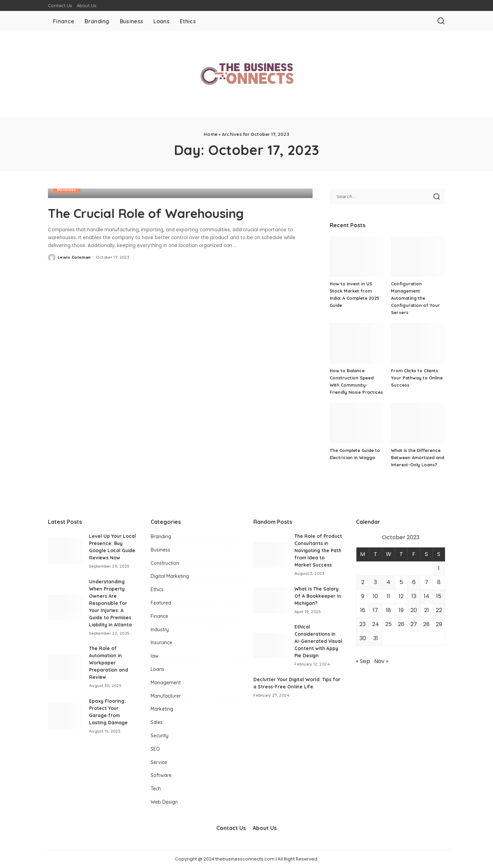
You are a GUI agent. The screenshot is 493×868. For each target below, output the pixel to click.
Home (211, 134)
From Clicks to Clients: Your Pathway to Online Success (417, 378)
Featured (161, 603)
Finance (159, 616)
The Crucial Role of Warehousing (157, 213)
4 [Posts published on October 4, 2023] (388, 582)
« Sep (363, 661)
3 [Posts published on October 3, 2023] (375, 582)
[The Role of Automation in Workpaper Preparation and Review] (65, 667)
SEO (155, 749)
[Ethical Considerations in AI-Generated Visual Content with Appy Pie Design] (270, 653)
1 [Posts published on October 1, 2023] (439, 568)
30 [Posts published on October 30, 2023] (363, 638)
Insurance (161, 643)
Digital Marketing (170, 576)
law (155, 656)
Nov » (381, 661)
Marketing (162, 709)
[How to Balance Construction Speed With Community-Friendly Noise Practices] (357, 343)
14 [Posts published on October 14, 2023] (427, 596)
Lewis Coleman (74, 257)
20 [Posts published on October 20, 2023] (414, 610)
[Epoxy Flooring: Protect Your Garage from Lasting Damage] (65, 716)
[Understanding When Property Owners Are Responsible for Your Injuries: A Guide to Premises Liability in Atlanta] (65, 607)
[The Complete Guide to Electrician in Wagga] (357, 423)
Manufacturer (166, 696)
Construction (165, 563)
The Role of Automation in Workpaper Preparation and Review (109, 663)
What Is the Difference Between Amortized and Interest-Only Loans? (418, 457)
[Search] (441, 21)
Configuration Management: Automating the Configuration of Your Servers (415, 298)
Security (160, 736)
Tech (156, 789)
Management (166, 683)
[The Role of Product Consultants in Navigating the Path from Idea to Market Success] (270, 558)
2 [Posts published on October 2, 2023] (363, 582)
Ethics (157, 590)
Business (67, 190)
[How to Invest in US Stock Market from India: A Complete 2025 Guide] (357, 257)
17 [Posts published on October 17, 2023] (375, 610)
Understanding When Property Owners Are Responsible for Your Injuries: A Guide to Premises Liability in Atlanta (111, 603)
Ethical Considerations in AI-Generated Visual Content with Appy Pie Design (318, 648)
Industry (160, 630)
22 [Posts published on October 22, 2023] (439, 610)
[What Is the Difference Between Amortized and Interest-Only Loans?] (418, 423)
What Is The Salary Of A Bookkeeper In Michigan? (318, 603)
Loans (157, 669)
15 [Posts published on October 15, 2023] (439, 596)
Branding (161, 536)
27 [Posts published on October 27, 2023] (414, 624)
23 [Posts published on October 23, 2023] (363, 624)
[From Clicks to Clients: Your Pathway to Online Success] (418, 343)
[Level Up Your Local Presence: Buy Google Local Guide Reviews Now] (65, 551)
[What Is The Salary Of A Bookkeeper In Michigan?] (270, 607)
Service (159, 762)
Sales (157, 722)
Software (161, 775)
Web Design (164, 802)
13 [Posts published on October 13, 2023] (414, 596)
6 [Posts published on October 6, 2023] (414, 582)
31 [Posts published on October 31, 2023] (376, 638)
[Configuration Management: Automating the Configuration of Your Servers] (418, 257)
